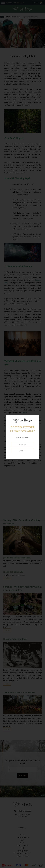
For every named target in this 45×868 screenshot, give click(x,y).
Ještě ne (23, 451)
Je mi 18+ (23, 445)
